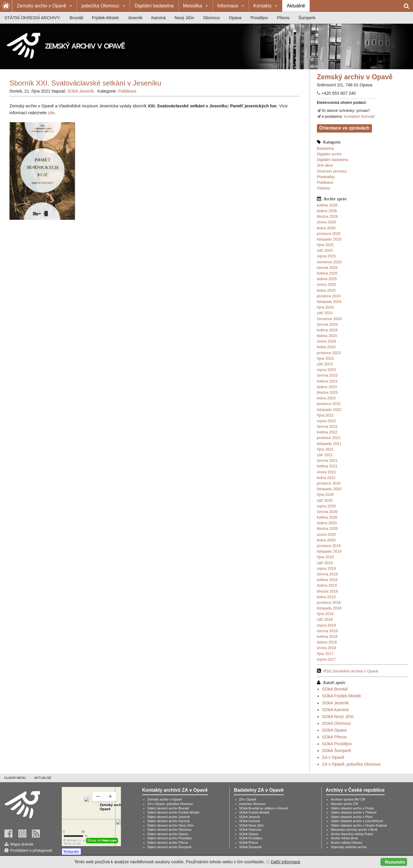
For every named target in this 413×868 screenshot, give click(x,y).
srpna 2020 (326, 506)
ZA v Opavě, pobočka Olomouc (351, 764)
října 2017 (325, 654)
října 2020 (325, 494)
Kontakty (263, 6)
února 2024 (327, 341)
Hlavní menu (15, 778)
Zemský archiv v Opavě (42, 6)
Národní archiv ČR (344, 804)
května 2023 (327, 381)
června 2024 (327, 324)
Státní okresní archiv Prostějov (170, 838)
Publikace (325, 182)
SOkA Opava (334, 730)
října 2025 (325, 245)
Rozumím (395, 862)
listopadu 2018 (329, 608)
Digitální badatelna (154, 6)
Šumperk (307, 18)
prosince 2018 (329, 602)
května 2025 (327, 273)
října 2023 (325, 358)
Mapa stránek (22, 844)
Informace (228, 6)
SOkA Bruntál (335, 689)
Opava (235, 18)
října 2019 (325, 557)
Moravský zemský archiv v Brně (354, 830)
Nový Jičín (184, 18)
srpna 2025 (326, 256)
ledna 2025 (326, 290)
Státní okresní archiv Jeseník (169, 817)
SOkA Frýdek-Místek (341, 696)
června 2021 (327, 460)
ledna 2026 (326, 228)
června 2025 (327, 268)
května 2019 (327, 580)
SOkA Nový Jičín (338, 717)
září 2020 (325, 500)
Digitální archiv (329, 154)
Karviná (159, 18)
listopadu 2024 (329, 302)
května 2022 (327, 432)
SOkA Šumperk (336, 751)
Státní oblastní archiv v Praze (352, 808)
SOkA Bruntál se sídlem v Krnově (264, 808)
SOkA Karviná (335, 710)
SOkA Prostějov (337, 744)
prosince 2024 (329, 296)
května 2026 (327, 205)
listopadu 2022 (329, 410)
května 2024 (327, 330)
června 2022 (327, 426)
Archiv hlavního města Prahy (352, 834)
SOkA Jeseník (335, 703)
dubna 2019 (327, 585)
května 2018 (327, 637)
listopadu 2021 (329, 444)
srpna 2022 (326, 421)
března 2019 (327, 591)
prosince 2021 (329, 438)
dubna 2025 (327, 279)
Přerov (283, 18)
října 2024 (325, 307)
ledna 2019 (326, 597)
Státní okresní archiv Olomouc (169, 830)
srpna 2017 (326, 659)
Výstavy (324, 188)
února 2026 (327, 222)
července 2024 (329, 319)
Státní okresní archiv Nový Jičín (170, 825)
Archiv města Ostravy (346, 843)
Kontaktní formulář (359, 116)
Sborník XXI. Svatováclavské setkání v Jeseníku (85, 83)
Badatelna (325, 148)
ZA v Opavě (333, 757)
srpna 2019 (326, 568)
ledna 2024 (326, 347)
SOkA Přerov (334, 737)
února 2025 (327, 284)
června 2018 (327, 631)
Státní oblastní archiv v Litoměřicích (357, 821)
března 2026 (327, 216)
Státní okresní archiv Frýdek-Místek (173, 812)
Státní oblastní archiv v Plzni (352, 817)
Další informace (286, 862)
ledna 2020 (326, 540)
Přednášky (326, 177)
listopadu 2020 (329, 489)
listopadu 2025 (329, 239)
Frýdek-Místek (105, 18)
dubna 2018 (327, 642)
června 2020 (327, 512)
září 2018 (325, 619)
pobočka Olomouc (100, 6)
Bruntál (76, 18)
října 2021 (325, 449)
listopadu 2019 (329, 551)
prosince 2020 (329, 483)
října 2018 (325, 614)
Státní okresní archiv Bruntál (168, 808)
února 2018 (327, 648)
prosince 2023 (329, 353)
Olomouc (212, 18)
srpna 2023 (326, 370)
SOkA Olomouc (336, 723)
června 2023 (327, 375)
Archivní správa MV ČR (348, 799)
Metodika (193, 6)
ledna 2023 (326, 398)
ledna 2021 (326, 478)
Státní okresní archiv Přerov (168, 843)
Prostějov (259, 18)
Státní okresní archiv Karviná (168, 821)
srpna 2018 (326, 625)
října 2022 (325, 415)
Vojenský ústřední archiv (349, 847)
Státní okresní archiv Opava (168, 834)
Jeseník (135, 18)
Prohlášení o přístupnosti (31, 850)
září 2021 (325, 455)
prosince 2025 (329, 234)
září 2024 (325, 313)
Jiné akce (325, 165)
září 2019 (325, 563)
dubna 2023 (327, 387)
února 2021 (327, 472)
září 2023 (325, 364)
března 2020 (327, 529)
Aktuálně (296, 6)
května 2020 (327, 517)
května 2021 (327, 466)
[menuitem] (44, 6)
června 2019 (327, 574)
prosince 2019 (329, 546)
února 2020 (327, 534)
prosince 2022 (329, 404)
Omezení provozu (332, 171)
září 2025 (325, 250)
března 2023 (327, 392)
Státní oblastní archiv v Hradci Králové (359, 825)
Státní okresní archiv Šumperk (169, 847)
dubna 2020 (327, 523)
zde (51, 113)
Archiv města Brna (344, 838)
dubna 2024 (327, 336)
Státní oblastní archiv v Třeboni (354, 812)
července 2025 (329, 262)
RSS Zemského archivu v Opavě (351, 671)
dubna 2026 (327, 211)
